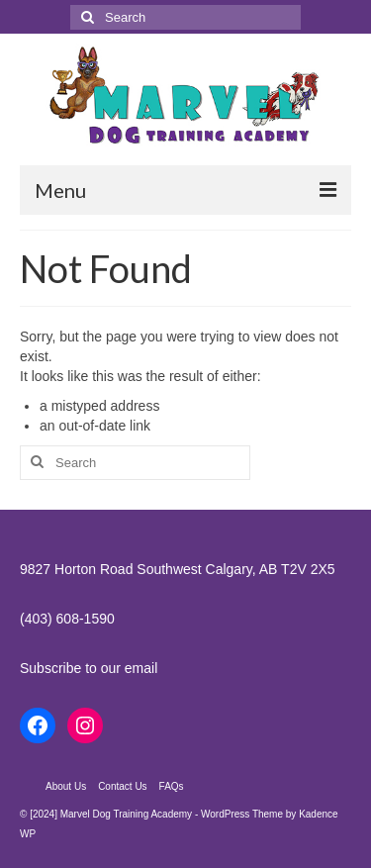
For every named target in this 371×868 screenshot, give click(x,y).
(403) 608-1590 (67, 619)
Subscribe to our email (89, 668)
